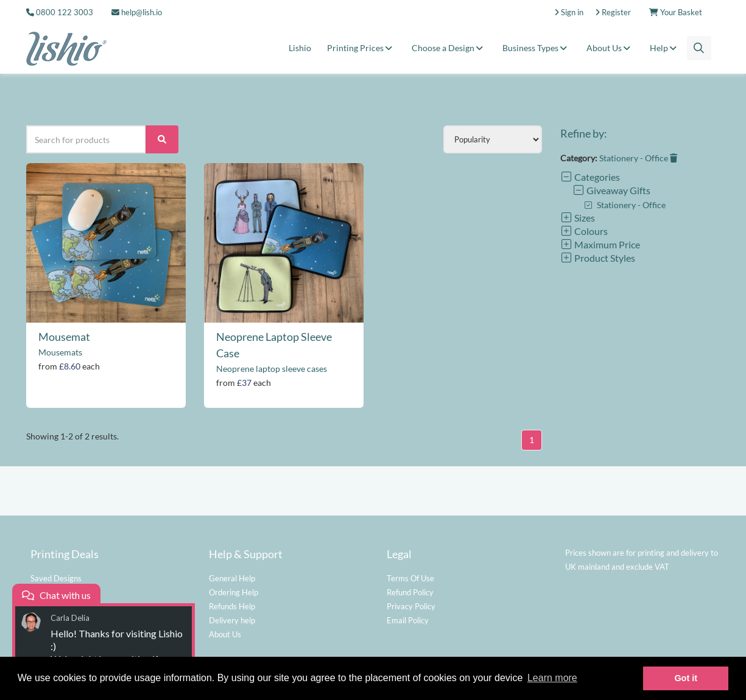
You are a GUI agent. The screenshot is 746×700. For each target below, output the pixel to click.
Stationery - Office (638, 158)
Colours (584, 231)
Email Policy (408, 620)
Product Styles (598, 258)
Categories (590, 177)
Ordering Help (234, 592)
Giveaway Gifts (611, 190)
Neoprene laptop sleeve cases (272, 369)
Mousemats (60, 352)
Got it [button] (686, 678)
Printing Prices (361, 48)
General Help (232, 578)
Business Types (537, 48)
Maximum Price (600, 244)
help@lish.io (137, 12)
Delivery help (232, 620)
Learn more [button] (552, 678)
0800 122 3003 (65, 12)
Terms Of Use (410, 578)
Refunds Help (232, 606)
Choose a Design (449, 48)
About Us (610, 48)
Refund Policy (410, 592)
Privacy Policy (411, 606)
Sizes (578, 218)
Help (665, 48)
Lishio (300, 48)
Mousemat (64, 337)
